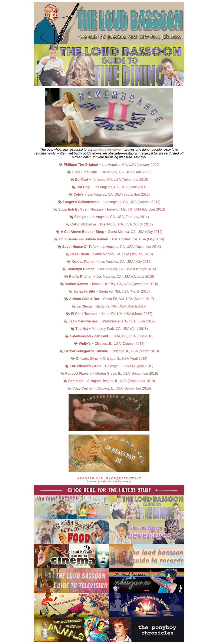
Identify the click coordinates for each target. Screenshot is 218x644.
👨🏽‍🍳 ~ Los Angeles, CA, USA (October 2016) (109, 269)
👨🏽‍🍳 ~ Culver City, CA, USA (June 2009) (109, 172)
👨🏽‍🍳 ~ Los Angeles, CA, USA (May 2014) (109, 239)
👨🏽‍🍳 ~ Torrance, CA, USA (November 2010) (109, 180)
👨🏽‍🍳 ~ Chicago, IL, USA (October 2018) (109, 344)
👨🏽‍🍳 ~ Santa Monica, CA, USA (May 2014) (109, 232)
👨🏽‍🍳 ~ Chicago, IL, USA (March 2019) (109, 351)
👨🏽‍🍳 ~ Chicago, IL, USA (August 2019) (109, 366)
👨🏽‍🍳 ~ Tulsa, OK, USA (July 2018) (109, 336)
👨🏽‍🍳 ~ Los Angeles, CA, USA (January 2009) (109, 165)
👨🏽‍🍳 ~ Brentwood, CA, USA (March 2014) (109, 224)
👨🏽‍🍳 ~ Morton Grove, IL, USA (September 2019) (109, 373)
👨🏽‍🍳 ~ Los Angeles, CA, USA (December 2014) (109, 247)
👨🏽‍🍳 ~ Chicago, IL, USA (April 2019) (109, 359)
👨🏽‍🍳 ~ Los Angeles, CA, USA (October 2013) (109, 202)
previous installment (108, 149)
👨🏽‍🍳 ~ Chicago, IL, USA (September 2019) (109, 388)
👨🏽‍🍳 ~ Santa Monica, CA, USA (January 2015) (109, 254)
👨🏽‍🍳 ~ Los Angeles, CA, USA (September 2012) (109, 194)
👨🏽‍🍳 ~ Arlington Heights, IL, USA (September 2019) (109, 381)
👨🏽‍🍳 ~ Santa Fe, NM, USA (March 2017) (109, 291)
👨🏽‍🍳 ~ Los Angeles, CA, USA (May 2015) (109, 262)
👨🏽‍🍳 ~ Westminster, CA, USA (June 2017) (109, 321)
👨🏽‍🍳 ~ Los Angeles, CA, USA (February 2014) (109, 217)
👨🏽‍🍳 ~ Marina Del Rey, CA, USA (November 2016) (109, 284)
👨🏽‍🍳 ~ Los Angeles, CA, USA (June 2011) (109, 187)
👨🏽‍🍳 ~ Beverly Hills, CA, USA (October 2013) (109, 209)
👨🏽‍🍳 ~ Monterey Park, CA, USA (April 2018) (109, 329)
